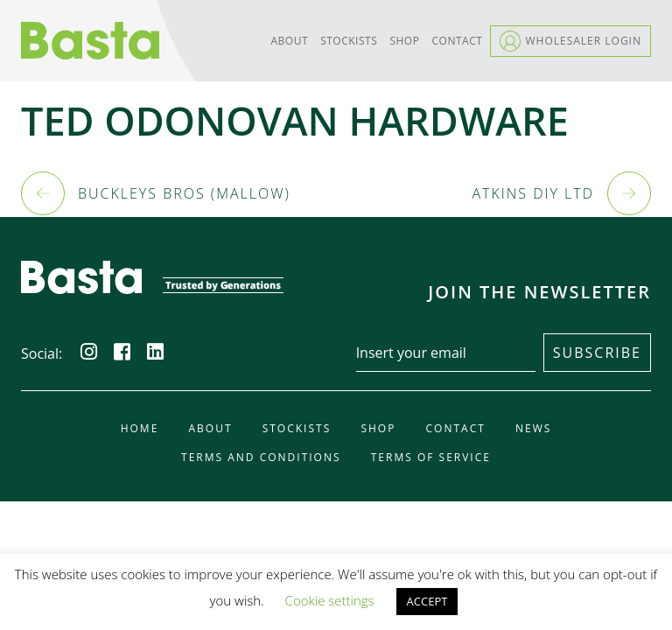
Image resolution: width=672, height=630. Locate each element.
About (289, 41)
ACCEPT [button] (427, 601)
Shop (404, 41)
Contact (458, 41)
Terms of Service (431, 458)
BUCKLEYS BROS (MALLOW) (184, 193)
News (533, 429)
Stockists (349, 41)
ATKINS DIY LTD (533, 193)
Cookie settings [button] (330, 600)
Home (140, 429)
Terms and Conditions (261, 458)
